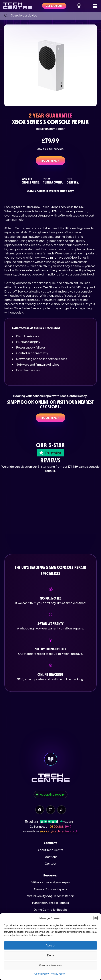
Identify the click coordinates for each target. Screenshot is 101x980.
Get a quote (54, 6)
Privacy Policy (58, 974)
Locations (51, 857)
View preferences (50, 965)
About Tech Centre (50, 850)
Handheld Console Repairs (51, 903)
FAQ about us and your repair (50, 882)
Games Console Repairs (51, 889)
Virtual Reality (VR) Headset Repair (50, 896)
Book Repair (50, 161)
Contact (50, 863)
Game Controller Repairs (50, 910)
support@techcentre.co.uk (59, 831)
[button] (96, 918)
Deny (50, 955)
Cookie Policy (42, 974)
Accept (50, 945)
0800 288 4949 (61, 826)
